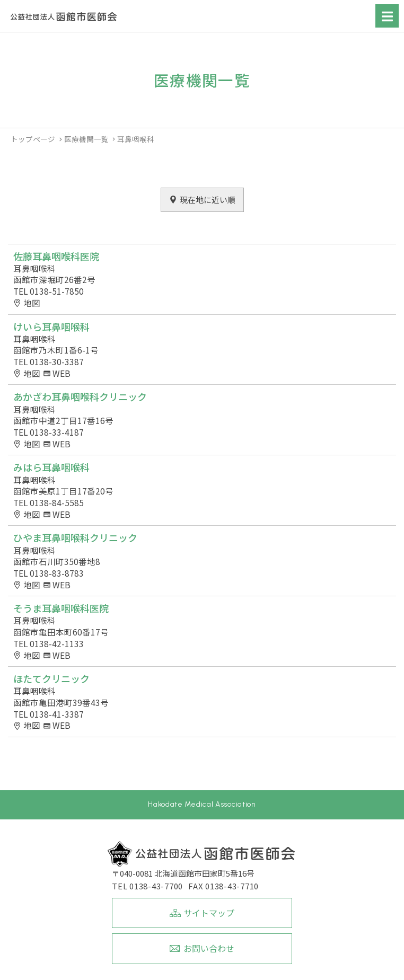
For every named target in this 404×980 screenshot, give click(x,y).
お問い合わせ (209, 948)
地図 (32, 303)
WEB (62, 373)
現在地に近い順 (208, 200)
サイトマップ (209, 913)
